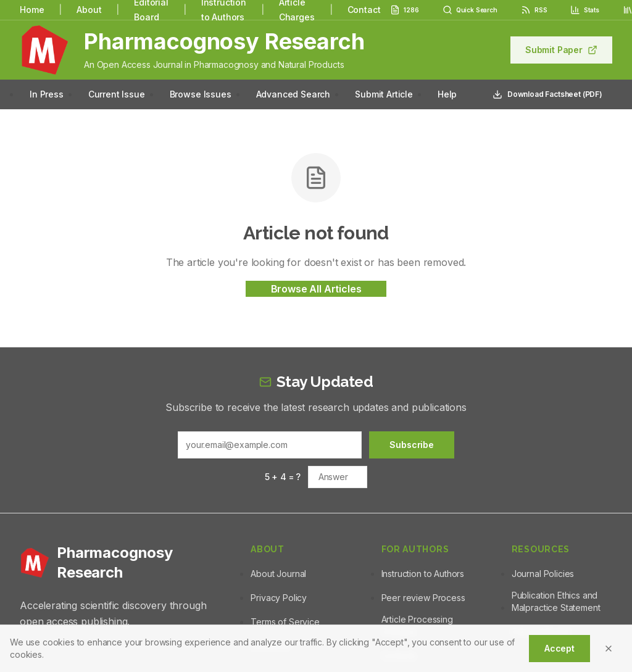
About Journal (278, 574)
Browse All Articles (316, 289)
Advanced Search (293, 94)
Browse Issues (201, 94)
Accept (559, 648)
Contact (364, 10)
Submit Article (384, 94)
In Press (47, 94)
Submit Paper (561, 50)
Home (32, 10)
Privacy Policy (279, 598)
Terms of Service (285, 622)
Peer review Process (423, 598)
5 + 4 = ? (283, 477)
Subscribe (412, 445)
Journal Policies (543, 574)
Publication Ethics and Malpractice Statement (556, 601)
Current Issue (117, 94)
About (89, 10)
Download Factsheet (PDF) (547, 94)
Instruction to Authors (423, 574)
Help (447, 94)
